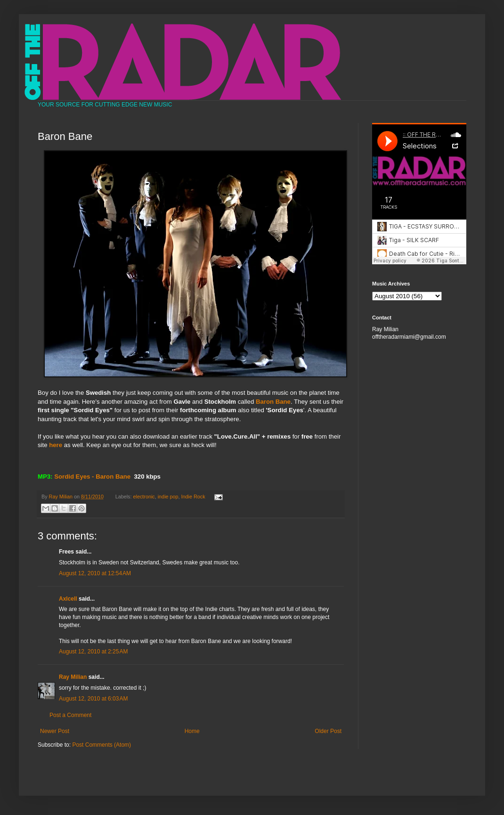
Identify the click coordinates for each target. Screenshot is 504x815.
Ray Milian (73, 677)
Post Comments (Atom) (102, 745)
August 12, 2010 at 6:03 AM (93, 699)
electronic (144, 497)
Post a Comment (70, 715)
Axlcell (68, 599)
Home (192, 731)
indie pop (168, 497)
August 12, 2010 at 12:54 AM (95, 573)
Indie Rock (193, 497)
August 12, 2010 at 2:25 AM (93, 652)
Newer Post (55, 731)
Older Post (328, 731)
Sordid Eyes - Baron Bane (92, 477)
